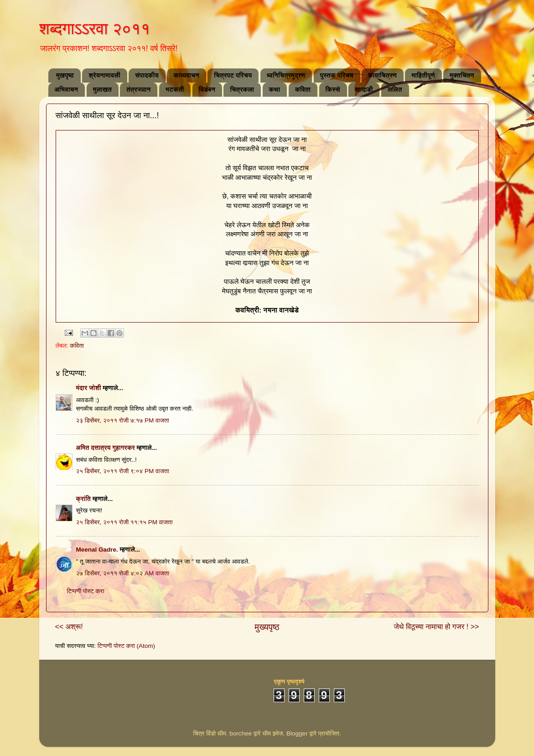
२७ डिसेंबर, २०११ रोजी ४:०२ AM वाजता (123, 573)
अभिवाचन (67, 89)
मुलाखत (102, 89)
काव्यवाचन (186, 75)
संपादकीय (147, 75)
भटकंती (175, 89)
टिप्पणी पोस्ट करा (86, 591)
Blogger (297, 733)
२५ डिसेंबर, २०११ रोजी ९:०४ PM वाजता (123, 471)
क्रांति (83, 499)
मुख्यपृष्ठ (267, 627)
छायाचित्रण (382, 75)
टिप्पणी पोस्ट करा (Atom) (126, 646)
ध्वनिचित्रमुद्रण (286, 75)
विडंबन (207, 89)
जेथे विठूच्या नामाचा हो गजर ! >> (437, 626)
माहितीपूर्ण (423, 75)
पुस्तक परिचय (337, 75)
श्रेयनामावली (104, 75)
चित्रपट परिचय (233, 75)
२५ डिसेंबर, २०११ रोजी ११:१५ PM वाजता (124, 522)
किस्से (333, 89)
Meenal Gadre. (97, 550)
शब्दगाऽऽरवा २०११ (95, 29)
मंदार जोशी (89, 388)
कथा (275, 89)
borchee (241, 733)
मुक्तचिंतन (462, 75)
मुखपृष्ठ (65, 75)
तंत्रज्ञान (138, 89)
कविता (303, 89)
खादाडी (364, 89)
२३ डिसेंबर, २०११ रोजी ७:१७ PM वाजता (123, 420)
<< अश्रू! (69, 626)
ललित (395, 89)
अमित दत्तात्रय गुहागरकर (106, 448)
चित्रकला (242, 89)
